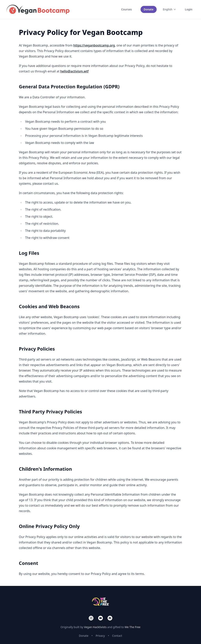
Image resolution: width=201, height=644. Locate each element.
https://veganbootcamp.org (94, 45)
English (170, 9)
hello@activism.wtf (74, 71)
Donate (149, 9)
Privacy (100, 636)
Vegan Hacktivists (95, 627)
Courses (127, 9)
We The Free (133, 627)
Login (189, 9)
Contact (117, 636)
